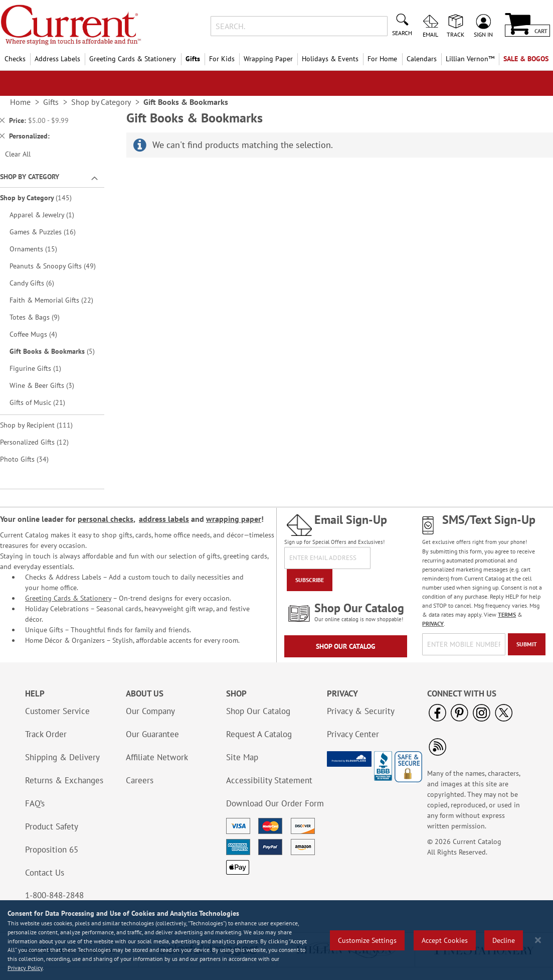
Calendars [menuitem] (422, 59)
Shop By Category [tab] (30, 177)
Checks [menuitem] (15, 59)
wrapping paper (234, 519)
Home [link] (20, 102)
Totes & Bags (42, 317)
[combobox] (299, 26)
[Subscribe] (310, 580)
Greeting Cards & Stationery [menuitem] (133, 59)
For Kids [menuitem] (222, 59)
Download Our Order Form (275, 803)
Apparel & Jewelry (47, 215)
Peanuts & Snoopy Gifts (56, 266)
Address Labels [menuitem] (57, 59)
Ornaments (40, 249)
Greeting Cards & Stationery (68, 598)
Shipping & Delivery (62, 757)
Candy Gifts (39, 283)
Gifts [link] (51, 102)
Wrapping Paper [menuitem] (268, 59)
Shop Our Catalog (346, 646)
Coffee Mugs (40, 334)
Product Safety (52, 826)
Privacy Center (353, 734)
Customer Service (57, 711)
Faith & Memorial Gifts (56, 300)
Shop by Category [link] (101, 102)
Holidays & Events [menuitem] (330, 59)
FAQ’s (35, 803)
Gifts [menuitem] (193, 59)
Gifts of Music (44, 402)
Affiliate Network (157, 757)
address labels (164, 519)
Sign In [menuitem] (483, 34)
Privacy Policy (25, 968)
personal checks (106, 519)
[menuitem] (470, 59)
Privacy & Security (361, 711)
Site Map (242, 757)
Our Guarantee (152, 734)
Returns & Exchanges (64, 780)
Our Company (150, 711)
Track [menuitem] (455, 34)
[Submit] (527, 644)
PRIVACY (433, 623)
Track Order (46, 734)
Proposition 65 (52, 850)
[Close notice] (538, 940)
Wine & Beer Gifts (49, 385)
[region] (276, 940)
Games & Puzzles (50, 232)
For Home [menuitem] (382, 59)
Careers (140, 780)
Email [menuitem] (430, 34)
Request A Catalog (259, 734)
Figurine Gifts (41, 368)
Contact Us (45, 873)
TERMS (507, 614)
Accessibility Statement (269, 780)
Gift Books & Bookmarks (56, 351)
